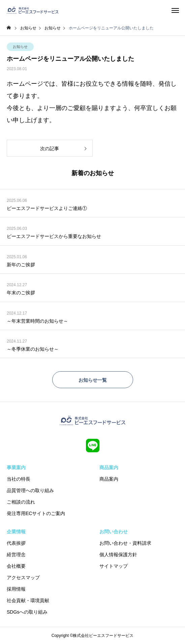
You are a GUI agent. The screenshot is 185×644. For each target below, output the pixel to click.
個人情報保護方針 (118, 555)
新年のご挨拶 (21, 265)
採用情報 (16, 589)
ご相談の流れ (21, 502)
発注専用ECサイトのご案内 (36, 513)
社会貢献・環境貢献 (28, 600)
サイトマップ (114, 566)
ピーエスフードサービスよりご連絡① (47, 208)
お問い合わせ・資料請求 (125, 543)
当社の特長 (19, 479)
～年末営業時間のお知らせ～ (37, 321)
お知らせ (20, 47)
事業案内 (16, 467)
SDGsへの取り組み (27, 612)
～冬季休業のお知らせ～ (33, 349)
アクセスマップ (23, 578)
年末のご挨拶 (21, 293)
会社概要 (16, 566)
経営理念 (16, 555)
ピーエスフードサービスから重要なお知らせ (54, 236)
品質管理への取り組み (30, 490)
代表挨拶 (16, 543)
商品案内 (109, 467)
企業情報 (16, 532)
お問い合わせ (114, 532)
